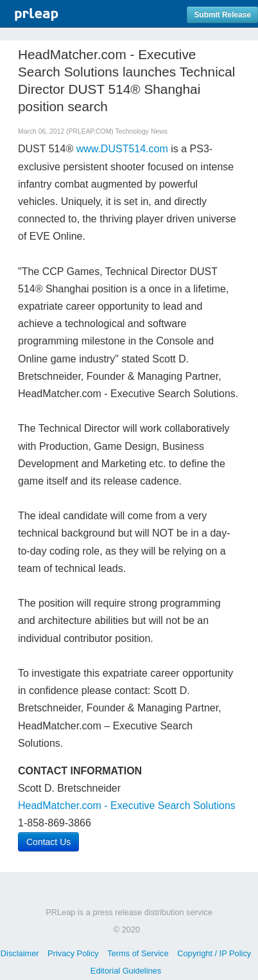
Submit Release (222, 15)
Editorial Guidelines (126, 971)
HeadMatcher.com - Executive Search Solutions (127, 806)
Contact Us (48, 842)
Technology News (142, 131)
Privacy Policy (73, 953)
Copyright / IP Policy (214, 953)
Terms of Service (138, 953)
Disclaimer (20, 953)
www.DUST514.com (122, 149)
